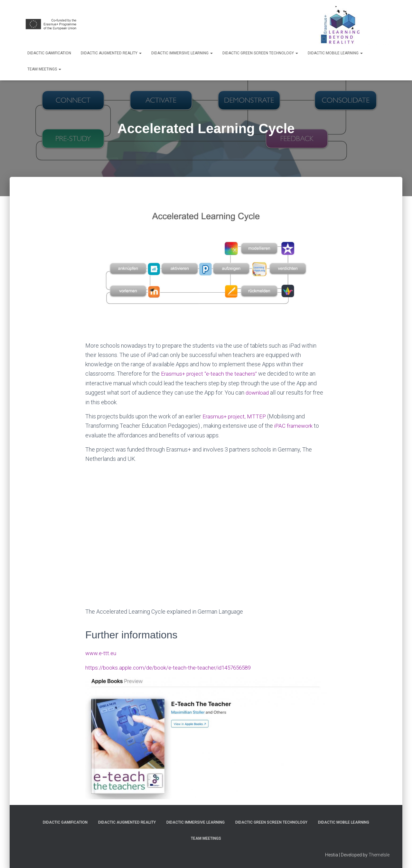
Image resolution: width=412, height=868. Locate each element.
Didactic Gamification (49, 53)
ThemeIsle (379, 854)
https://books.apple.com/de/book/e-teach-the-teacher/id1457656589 (172, 666)
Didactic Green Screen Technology (260, 53)
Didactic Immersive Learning (182, 53)
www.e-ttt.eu (101, 652)
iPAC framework (294, 425)
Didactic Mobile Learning (335, 53)
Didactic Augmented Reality (111, 53)
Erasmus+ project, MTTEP (236, 415)
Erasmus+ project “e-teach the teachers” (212, 373)
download (258, 392)
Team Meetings (44, 69)
